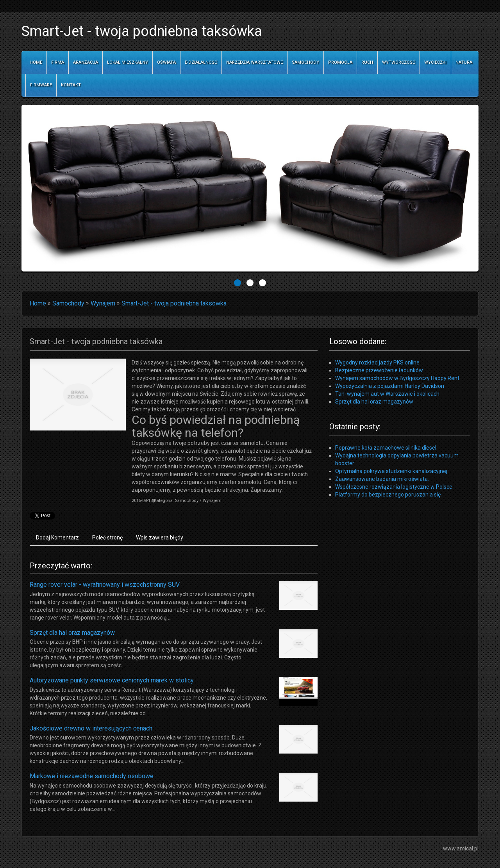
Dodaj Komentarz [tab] (57, 538)
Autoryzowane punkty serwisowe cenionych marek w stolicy (112, 680)
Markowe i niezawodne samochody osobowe (92, 776)
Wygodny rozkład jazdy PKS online (377, 363)
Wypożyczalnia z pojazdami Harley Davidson (390, 386)
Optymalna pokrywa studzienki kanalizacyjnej (391, 471)
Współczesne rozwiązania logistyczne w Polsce (394, 487)
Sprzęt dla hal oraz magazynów (72, 633)
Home (38, 303)
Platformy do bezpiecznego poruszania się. (388, 495)
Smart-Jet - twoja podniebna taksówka (174, 303)
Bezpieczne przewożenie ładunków (379, 370)
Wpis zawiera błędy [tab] (160, 538)
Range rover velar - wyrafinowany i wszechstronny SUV (105, 585)
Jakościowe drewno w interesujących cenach (91, 728)
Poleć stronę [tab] (107, 538)
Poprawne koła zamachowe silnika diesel (386, 448)
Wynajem (103, 303)
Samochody (68, 303)
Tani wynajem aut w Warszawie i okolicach (387, 394)
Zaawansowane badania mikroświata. (382, 479)
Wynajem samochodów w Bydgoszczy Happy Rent (397, 378)
